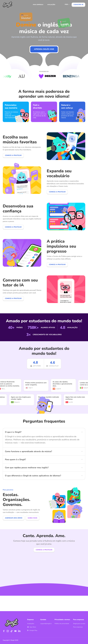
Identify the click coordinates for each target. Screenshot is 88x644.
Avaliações (51, 5)
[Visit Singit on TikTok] (12, 631)
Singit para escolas (79, 624)
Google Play (32, 630)
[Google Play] (53, 369)
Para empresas (38, 5)
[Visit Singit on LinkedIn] (19, 631)
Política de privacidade (62, 624)
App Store (32, 627)
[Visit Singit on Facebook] (4, 631)
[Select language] (67, 5)
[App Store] (35, 369)
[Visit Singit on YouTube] (15, 631)
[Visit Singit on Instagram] (8, 631)
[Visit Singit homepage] (7, 5)
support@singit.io (46, 624)
